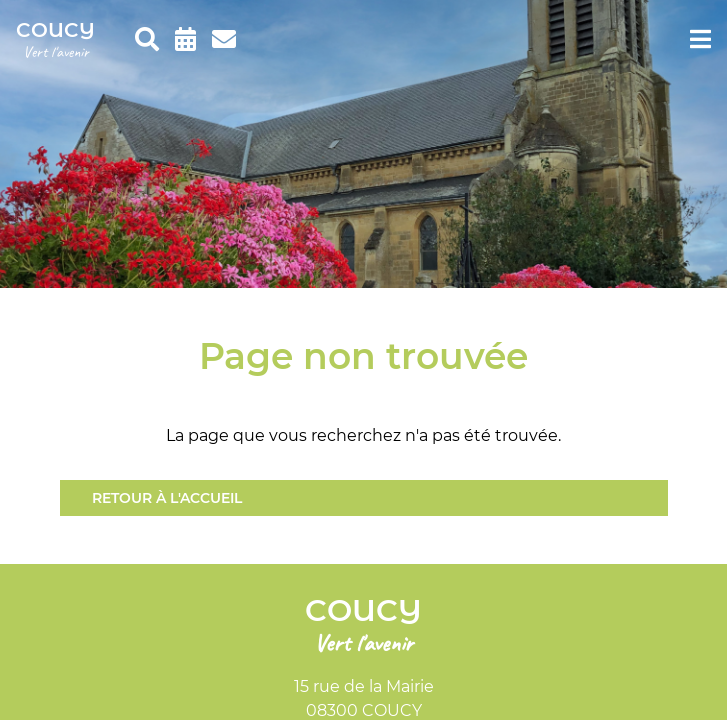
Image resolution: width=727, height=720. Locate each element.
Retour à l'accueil (167, 498)
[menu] (700, 40)
